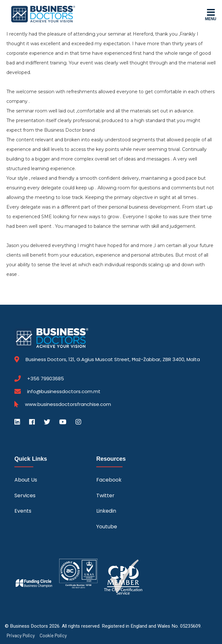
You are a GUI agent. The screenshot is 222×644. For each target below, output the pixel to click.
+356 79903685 (46, 379)
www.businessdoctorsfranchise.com (68, 404)
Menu (211, 14)
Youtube (107, 527)
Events (23, 511)
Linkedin (106, 511)
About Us (26, 480)
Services (25, 495)
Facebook (109, 480)
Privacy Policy (21, 636)
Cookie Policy (53, 636)
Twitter (105, 495)
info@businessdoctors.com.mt (64, 391)
